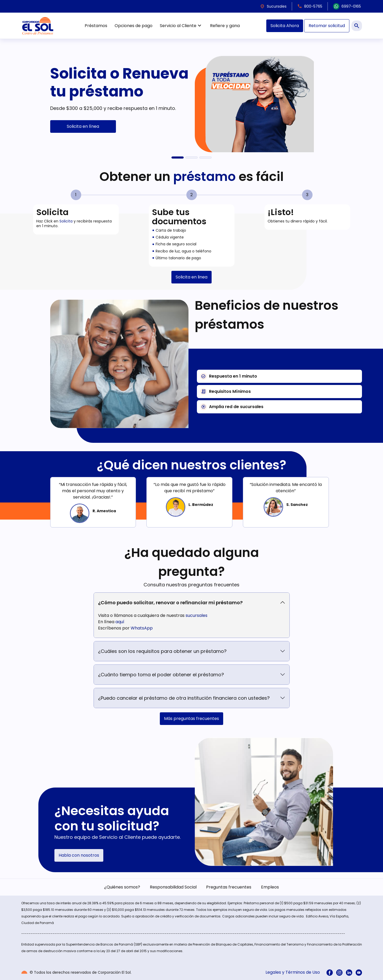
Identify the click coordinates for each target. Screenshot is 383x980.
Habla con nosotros (79, 855)
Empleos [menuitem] (270, 887)
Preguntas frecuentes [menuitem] (229, 887)
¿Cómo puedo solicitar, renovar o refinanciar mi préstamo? (170, 603)
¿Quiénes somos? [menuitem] (122, 887)
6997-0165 (347, 6)
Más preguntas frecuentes (191, 719)
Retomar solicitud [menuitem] (327, 26)
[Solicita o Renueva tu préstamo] (178, 158)
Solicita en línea (83, 126)
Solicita (66, 221)
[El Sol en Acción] (205, 158)
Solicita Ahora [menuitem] (285, 26)
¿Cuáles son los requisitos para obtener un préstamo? (162, 651)
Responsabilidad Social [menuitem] (173, 887)
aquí (120, 622)
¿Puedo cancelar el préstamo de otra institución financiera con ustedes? (184, 698)
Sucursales (273, 6)
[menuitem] (330, 972)
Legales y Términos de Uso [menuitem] (293, 972)
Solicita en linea (191, 277)
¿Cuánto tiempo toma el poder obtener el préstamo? (161, 675)
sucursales (196, 615)
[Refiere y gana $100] (191, 158)
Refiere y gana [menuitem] (225, 26)
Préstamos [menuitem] (96, 26)
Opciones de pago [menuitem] (134, 26)
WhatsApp (142, 628)
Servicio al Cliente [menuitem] (181, 26)
